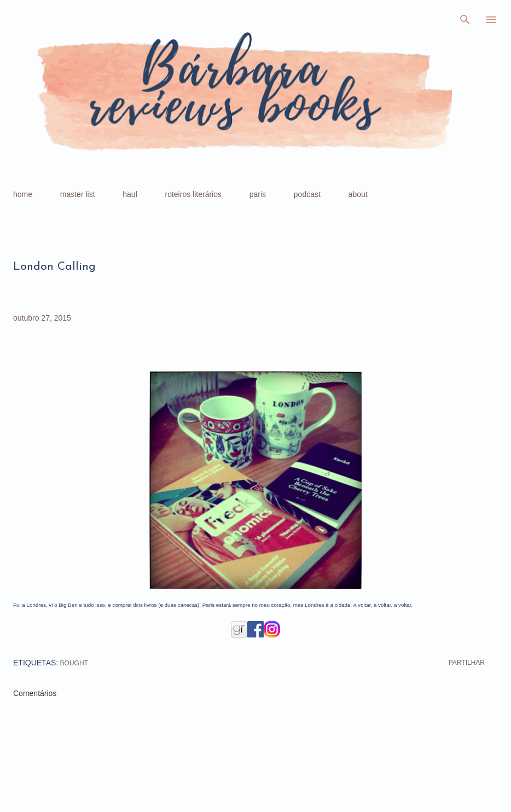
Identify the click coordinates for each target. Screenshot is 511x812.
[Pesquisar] (465, 20)
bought (74, 663)
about (358, 194)
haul (130, 194)
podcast (307, 194)
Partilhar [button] (467, 663)
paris (258, 194)
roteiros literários (193, 194)
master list (78, 194)
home (23, 194)
